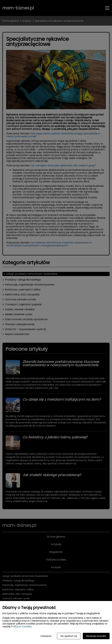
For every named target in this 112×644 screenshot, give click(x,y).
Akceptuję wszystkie (96, 636)
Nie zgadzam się (69, 636)
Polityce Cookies (21, 626)
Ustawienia (46, 636)
